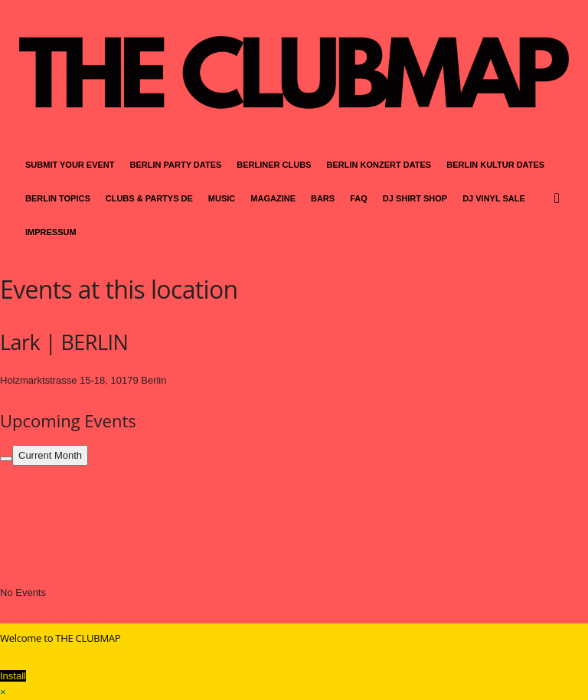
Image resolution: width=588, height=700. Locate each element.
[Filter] (6, 459)
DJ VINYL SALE (494, 198)
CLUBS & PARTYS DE (149, 198)
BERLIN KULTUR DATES (495, 165)
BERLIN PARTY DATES (176, 165)
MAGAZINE (273, 198)
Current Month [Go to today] (50, 455)
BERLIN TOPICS (58, 198)
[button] (560, 198)
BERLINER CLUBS (274, 165)
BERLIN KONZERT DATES (379, 165)
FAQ (359, 198)
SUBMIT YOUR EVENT (70, 165)
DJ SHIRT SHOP (415, 198)
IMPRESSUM (51, 232)
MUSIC (222, 198)
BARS (323, 198)
